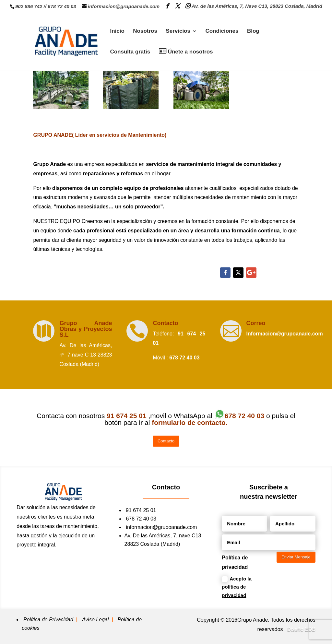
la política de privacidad (237, 587)
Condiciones (222, 31)
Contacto (165, 323)
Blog (253, 31)
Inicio (117, 31)
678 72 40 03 (62, 6)
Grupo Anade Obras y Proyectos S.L (86, 329)
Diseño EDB (301, 629)
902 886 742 (29, 6)
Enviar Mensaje (296, 557)
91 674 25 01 (141, 510)
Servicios (178, 31)
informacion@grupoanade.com (161, 527)
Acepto (237, 587)
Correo (256, 323)
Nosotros (145, 31)
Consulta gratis (130, 52)
